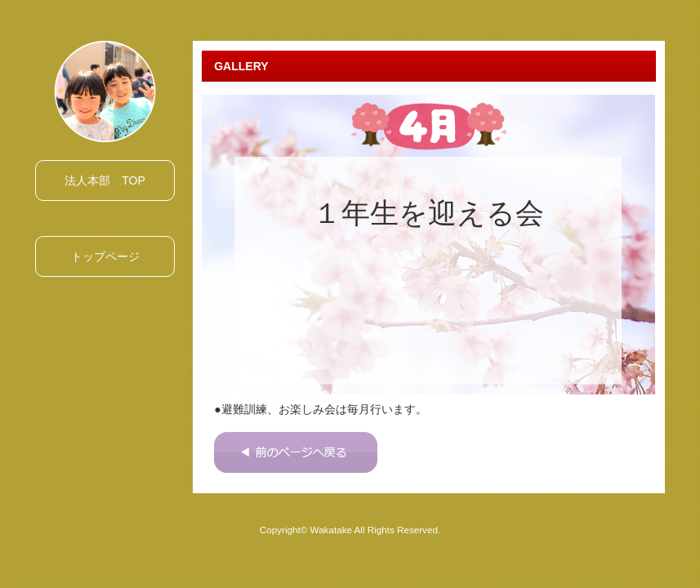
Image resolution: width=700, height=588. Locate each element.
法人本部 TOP (105, 180)
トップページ (105, 256)
